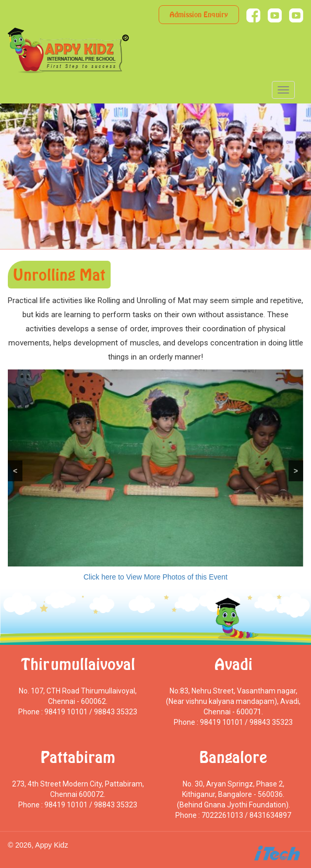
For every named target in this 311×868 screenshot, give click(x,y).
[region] (155, 468)
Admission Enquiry (199, 14)
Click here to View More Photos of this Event (155, 577)
